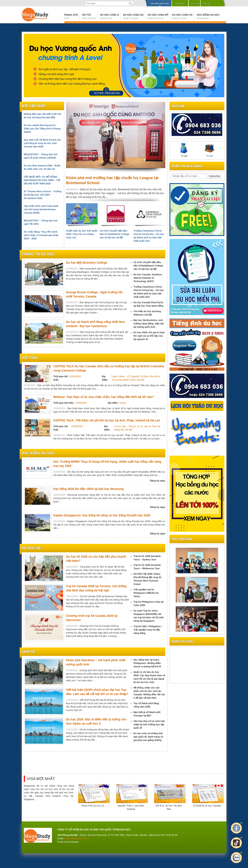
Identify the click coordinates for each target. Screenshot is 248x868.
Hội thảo (180, 4)
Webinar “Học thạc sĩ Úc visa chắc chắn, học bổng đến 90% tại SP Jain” (104, 397)
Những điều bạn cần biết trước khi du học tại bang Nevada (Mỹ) (43, 116)
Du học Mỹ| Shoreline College (87, 263)
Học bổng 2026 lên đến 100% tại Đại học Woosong (89, 489)
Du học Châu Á (110, 16)
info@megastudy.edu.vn (77, 838)
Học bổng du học (208, 16)
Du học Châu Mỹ (158, 16)
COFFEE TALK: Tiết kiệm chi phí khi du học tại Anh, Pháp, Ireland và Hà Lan (107, 420)
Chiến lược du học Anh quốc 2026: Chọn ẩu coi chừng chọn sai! (82, 234)
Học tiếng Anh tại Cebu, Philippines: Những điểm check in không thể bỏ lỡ (147, 663)
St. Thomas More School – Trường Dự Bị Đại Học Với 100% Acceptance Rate (43, 195)
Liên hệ (206, 4)
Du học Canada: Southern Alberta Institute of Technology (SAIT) (148, 278)
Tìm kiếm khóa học (160, 4)
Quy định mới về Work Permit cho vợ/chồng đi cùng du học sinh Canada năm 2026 (42, 143)
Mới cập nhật (34, 106)
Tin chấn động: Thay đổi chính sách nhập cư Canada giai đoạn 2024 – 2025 (41, 235)
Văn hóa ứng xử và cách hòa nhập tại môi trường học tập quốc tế (149, 724)
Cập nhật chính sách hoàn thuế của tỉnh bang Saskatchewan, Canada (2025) (41, 209)
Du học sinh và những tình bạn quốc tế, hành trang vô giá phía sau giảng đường (148, 737)
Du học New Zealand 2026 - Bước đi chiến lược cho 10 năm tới (42, 167)
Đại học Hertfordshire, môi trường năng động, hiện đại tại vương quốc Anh (149, 324)
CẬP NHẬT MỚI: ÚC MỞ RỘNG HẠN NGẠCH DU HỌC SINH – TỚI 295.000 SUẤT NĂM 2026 (42, 180)
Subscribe (215, 176)
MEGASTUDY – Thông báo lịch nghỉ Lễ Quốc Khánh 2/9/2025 (41, 156)
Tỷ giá (184, 150)
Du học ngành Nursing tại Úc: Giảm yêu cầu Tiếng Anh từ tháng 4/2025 (42, 129)
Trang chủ (71, 16)
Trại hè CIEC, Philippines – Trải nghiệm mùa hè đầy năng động (148, 630)
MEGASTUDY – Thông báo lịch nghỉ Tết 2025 (41, 222)
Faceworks (73, 842)
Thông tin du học (38, 254)
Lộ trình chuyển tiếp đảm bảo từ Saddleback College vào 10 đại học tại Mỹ (115, 234)
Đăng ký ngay (158, 481)
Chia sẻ (194, 4)
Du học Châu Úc (183, 16)
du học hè (31, 548)
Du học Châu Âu (133, 16)
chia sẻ (28, 652)
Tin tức (89, 16)
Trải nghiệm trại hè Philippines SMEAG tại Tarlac (146, 593)
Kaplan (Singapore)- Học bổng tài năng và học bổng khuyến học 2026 (102, 515)
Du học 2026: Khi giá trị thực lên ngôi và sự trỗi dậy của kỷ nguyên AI (149, 336)
